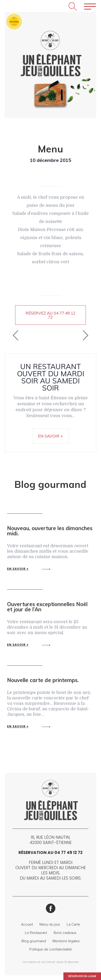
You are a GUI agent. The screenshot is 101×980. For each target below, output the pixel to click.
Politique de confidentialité (51, 949)
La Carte (73, 924)
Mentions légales (66, 941)
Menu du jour (50, 924)
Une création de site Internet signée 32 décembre (50, 962)
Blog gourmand (34, 941)
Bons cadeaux (65, 933)
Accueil (27, 924)
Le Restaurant (36, 933)
